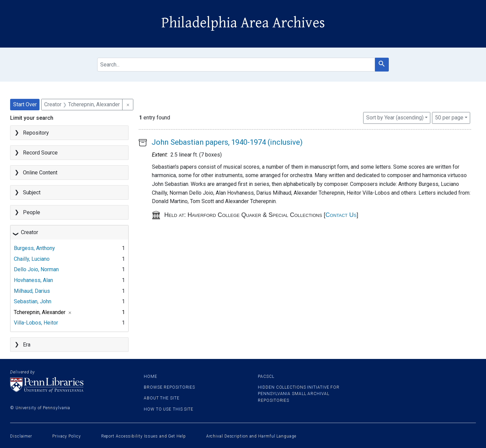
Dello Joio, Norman (36, 269)
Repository (36, 133)
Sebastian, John (33, 301)
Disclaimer (21, 436)
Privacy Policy (67, 436)
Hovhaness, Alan (33, 280)
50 (449, 117)
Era (27, 345)
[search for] (236, 65)
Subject (32, 192)
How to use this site (169, 409)
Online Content (40, 173)
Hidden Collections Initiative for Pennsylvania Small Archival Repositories (299, 394)
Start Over (25, 104)
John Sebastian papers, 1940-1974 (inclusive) (227, 142)
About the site (162, 398)
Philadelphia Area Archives (243, 23)
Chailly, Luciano (32, 259)
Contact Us (341, 215)
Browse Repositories (169, 387)
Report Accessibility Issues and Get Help (144, 436)
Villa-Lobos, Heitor (36, 323)
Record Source (40, 153)
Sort (395, 118)
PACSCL (266, 376)
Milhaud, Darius (32, 291)
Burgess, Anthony (34, 248)
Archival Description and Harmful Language (251, 436)
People (32, 212)
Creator (30, 232)
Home (151, 376)
